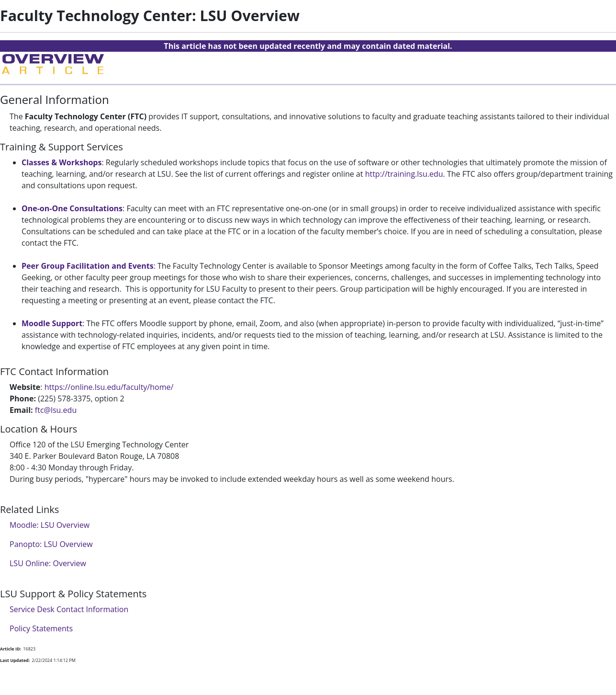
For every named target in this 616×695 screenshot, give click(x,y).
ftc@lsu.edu (56, 410)
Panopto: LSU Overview (51, 544)
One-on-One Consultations (72, 208)
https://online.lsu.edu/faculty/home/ (109, 387)
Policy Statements (41, 628)
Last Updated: (15, 660)
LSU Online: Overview (48, 563)
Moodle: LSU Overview (50, 525)
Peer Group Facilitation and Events (88, 266)
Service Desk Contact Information (69, 609)
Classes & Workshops (62, 162)
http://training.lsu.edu (404, 174)
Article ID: (11, 649)
